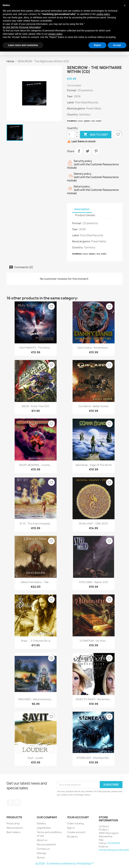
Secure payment (46, 844)
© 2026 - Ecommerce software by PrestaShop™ (65, 864)
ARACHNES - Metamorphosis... (36, 699)
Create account (76, 832)
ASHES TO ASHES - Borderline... (94, 699)
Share (79, 151)
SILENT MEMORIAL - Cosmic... (36, 465)
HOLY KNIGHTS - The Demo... (36, 348)
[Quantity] (71, 135)
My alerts (72, 837)
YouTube (18, 803)
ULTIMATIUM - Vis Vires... (94, 641)
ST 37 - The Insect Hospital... (36, 524)
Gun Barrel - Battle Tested (93, 406)
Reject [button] (97, 45)
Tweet (88, 151)
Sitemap (41, 853)
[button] (125, 5)
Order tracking (75, 823)
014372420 (114, 843)
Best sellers (13, 832)
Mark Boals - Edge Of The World (94, 465)
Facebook (10, 803)
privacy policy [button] (55, 34)
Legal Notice (44, 828)
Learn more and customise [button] (23, 45)
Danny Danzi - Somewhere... (94, 348)
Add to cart (96, 135)
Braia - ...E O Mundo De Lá (36, 641)
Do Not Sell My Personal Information (22, 27)
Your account (78, 817)
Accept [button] (117, 45)
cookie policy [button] (103, 14)
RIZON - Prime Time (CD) (36, 406)
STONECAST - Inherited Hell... (93, 758)
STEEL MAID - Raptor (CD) (94, 582)
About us (42, 840)
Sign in (71, 828)
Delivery (41, 823)
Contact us (43, 849)
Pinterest (96, 151)
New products (15, 828)
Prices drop (13, 823)
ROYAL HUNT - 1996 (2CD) (94, 524)
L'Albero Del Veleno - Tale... (36, 582)
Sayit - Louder (36, 758)
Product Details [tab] (85, 215)
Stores (41, 858)
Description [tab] (82, 209)
